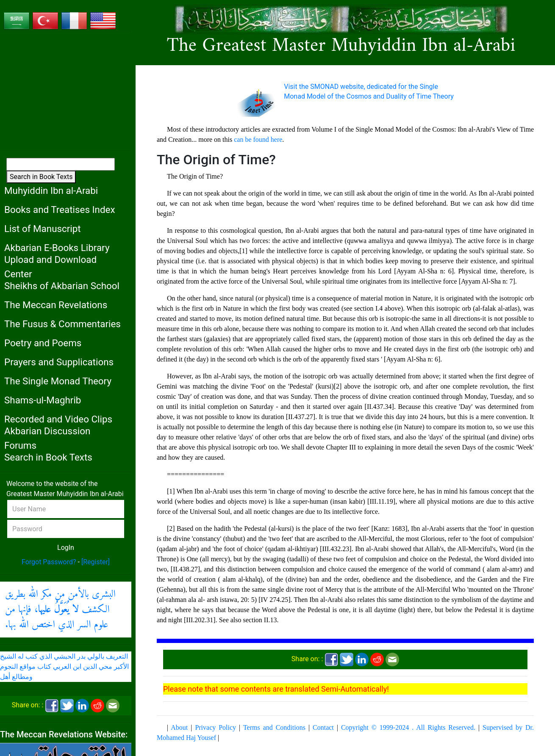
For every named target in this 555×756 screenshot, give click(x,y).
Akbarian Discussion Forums (47, 438)
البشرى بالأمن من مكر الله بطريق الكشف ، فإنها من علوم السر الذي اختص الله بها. (60, 610)
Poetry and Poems (43, 343)
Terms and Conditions (274, 727)
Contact (323, 727)
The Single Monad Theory (58, 381)
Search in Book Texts (41, 177)
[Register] (96, 562)
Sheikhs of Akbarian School (62, 286)
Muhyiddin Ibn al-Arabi (51, 190)
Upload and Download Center (50, 267)
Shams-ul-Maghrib (43, 400)
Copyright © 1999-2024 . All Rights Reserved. (408, 727)
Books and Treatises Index (60, 210)
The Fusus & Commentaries (62, 324)
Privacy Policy (215, 727)
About (179, 727)
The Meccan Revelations (56, 305)
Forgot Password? (49, 562)
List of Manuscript (43, 229)
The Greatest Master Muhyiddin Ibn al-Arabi (341, 46)
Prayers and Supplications (59, 362)
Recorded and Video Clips (58, 419)
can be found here (258, 139)
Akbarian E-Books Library (57, 248)
